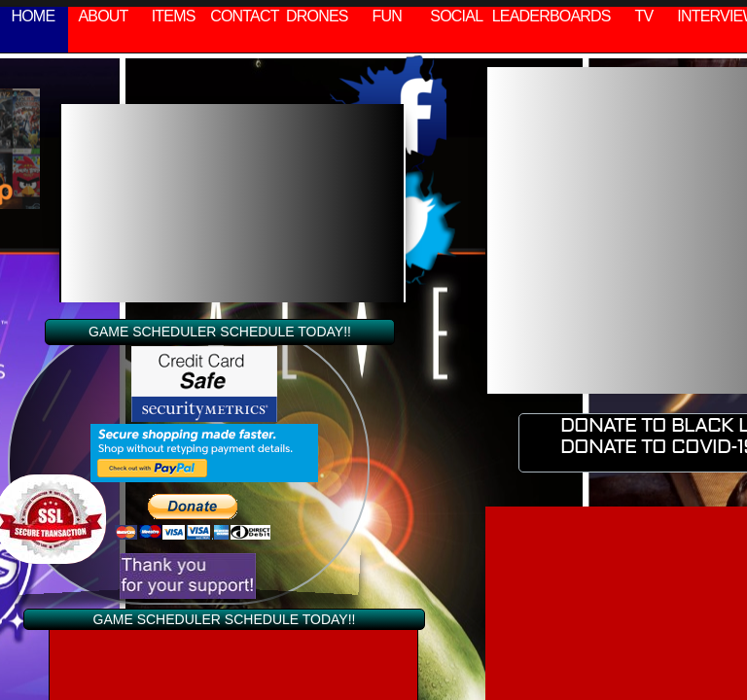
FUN (387, 16)
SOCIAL (456, 16)
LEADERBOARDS (551, 16)
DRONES (317, 16)
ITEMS (174, 16)
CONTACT (245, 16)
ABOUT (103, 16)
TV (644, 16)
